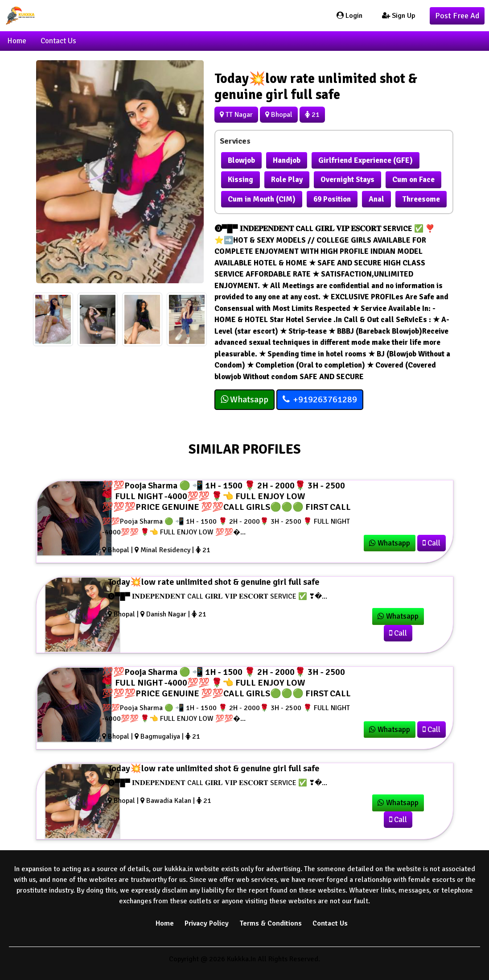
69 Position (332, 199)
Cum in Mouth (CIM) (262, 199)
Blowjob (241, 160)
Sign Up (399, 16)
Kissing (240, 180)
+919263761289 (320, 399)
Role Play (287, 180)
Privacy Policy (207, 923)
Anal (376, 199)
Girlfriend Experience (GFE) (366, 160)
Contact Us (58, 41)
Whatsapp (244, 399)
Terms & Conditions (271, 923)
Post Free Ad (457, 16)
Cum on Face (413, 180)
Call (431, 543)
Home (17, 41)
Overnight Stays (347, 180)
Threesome (421, 199)
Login (349, 16)
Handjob (287, 160)
